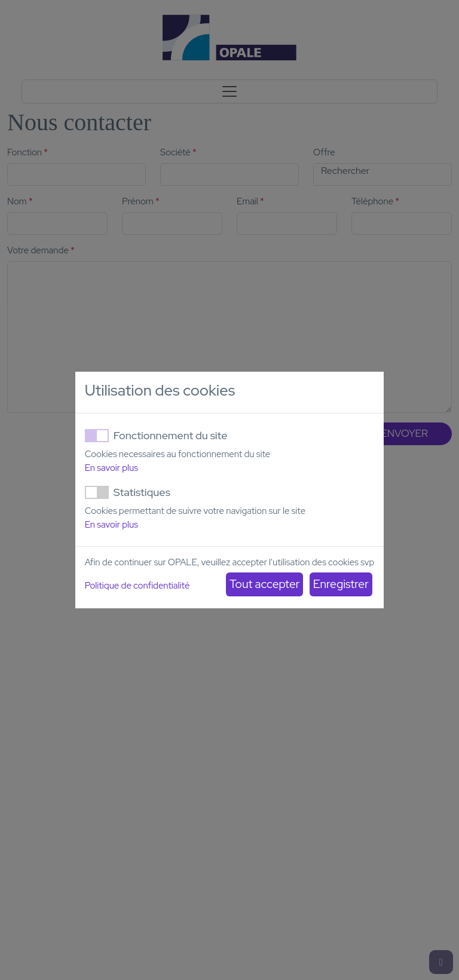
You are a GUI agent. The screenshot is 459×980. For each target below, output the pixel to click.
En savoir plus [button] (111, 468)
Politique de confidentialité (137, 586)
